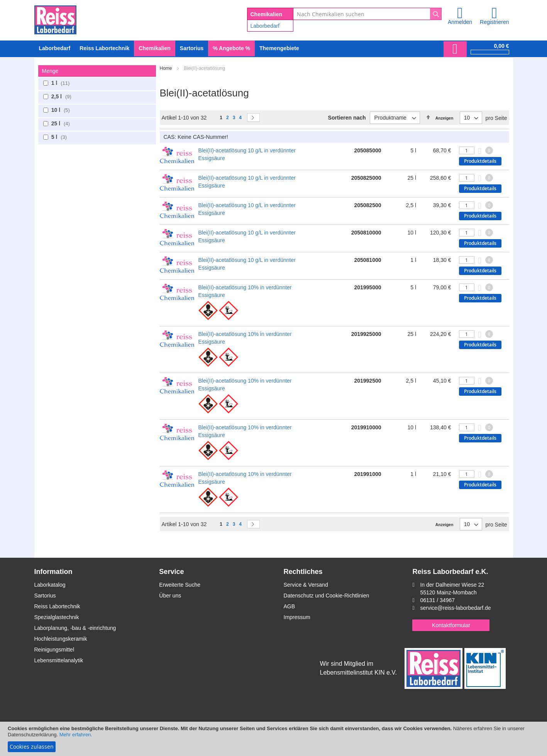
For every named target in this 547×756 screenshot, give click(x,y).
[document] (273, 739)
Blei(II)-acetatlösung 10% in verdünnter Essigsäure (245, 291)
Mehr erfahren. (76, 735)
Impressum (297, 617)
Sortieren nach (347, 118)
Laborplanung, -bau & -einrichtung (75, 628)
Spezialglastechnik (57, 617)
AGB (290, 606)
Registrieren (494, 22)
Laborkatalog (50, 585)
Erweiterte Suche (180, 585)
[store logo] (55, 19)
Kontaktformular (451, 625)
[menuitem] (55, 48)
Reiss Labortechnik (57, 606)
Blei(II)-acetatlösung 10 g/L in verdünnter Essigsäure (247, 154)
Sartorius (45, 596)
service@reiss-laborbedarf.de (455, 608)
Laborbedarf (265, 26)
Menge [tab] (50, 71)
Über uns (170, 596)
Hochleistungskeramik (61, 639)
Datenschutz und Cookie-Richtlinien (327, 596)
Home (167, 68)
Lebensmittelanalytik (59, 660)
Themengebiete (279, 48)
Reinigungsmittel (54, 650)
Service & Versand (306, 585)
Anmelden (460, 22)
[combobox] (367, 14)
